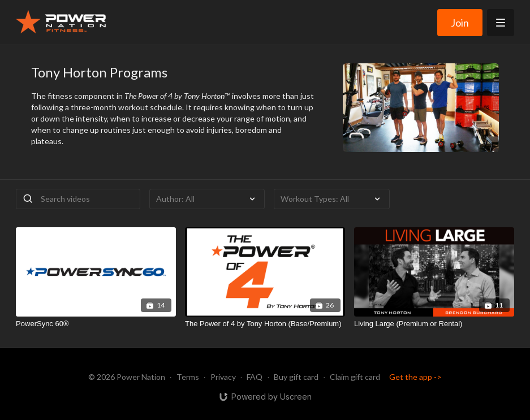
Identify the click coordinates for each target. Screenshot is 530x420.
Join (460, 23)
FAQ (255, 377)
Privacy (223, 377)
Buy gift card (296, 377)
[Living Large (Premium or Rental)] (434, 324)
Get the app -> (415, 377)
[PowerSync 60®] (96, 324)
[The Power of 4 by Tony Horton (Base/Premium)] (265, 324)
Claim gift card (355, 377)
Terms (188, 377)
